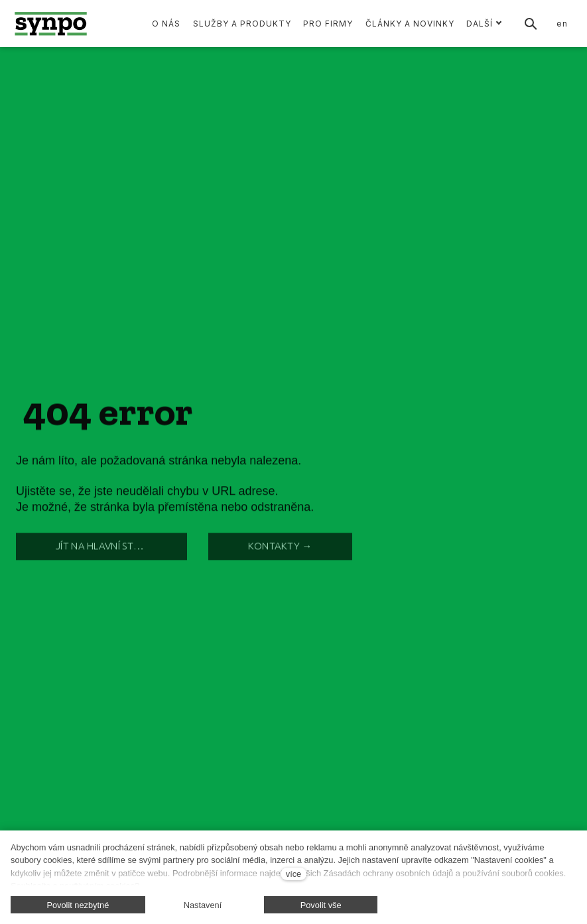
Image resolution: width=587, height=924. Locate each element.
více (293, 874)
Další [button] (484, 24)
